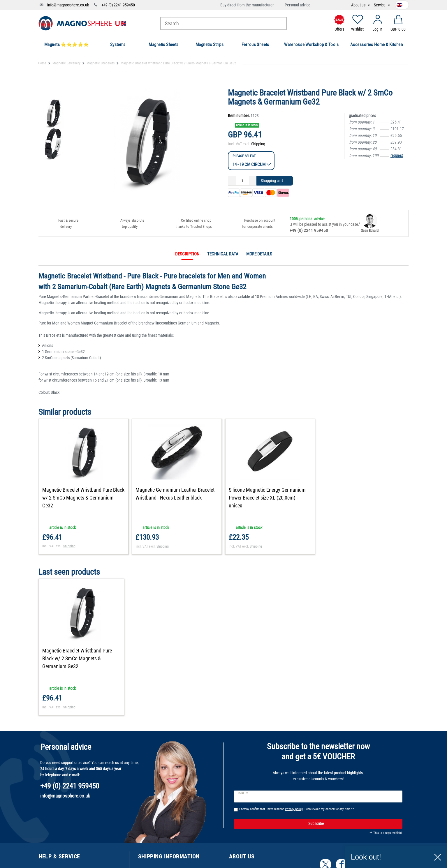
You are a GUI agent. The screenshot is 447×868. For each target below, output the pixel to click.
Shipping (258, 144)
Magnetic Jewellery (66, 63)
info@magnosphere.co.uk (68, 5)
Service (380, 5)
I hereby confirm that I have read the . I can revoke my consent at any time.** (297, 809)
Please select (244, 156)
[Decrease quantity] (232, 181)
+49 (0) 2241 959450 (118, 5)
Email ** (243, 793)
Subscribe (353, 824)
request (397, 156)
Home (42, 63)
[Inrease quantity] (253, 181)
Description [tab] (187, 254)
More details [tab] (259, 254)
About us (359, 5)
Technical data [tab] (223, 254)
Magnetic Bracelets (101, 63)
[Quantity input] (242, 181)
